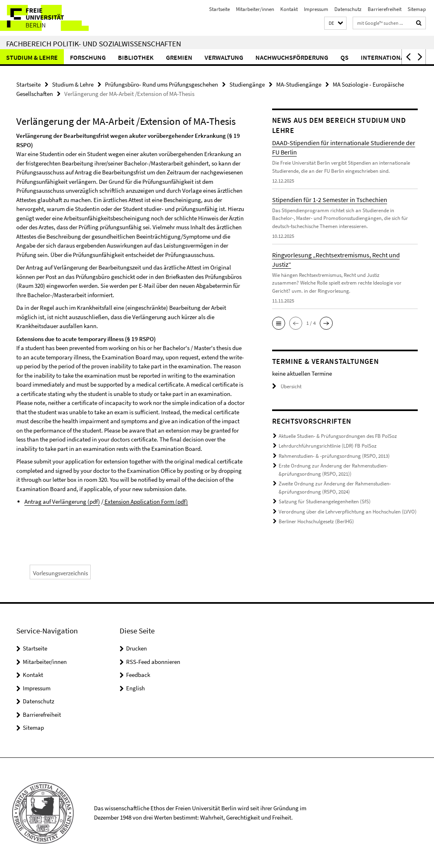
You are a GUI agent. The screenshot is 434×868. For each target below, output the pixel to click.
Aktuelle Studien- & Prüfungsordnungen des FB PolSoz (338, 436)
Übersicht (287, 386)
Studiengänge (247, 84)
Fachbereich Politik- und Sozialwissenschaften (94, 44)
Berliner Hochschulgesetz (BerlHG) (316, 521)
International (384, 57)
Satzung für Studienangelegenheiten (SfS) (325, 501)
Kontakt (289, 9)
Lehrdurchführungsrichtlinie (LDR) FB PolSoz (328, 446)
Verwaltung (224, 57)
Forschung (88, 57)
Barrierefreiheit (385, 9)
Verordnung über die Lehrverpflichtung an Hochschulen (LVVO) (348, 512)
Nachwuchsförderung (292, 57)
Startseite (219, 9)
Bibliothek (136, 57)
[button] (335, 23)
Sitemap (417, 9)
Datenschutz (348, 9)
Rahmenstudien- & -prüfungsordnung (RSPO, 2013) (334, 456)
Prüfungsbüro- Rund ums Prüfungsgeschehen (161, 84)
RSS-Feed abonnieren (153, 662)
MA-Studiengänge (299, 84)
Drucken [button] (136, 648)
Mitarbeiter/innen (255, 9)
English (135, 688)
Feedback (138, 675)
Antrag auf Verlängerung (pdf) (62, 501)
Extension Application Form (146, 501)
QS (345, 57)
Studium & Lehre (32, 57)
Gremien (179, 57)
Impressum (316, 9)
